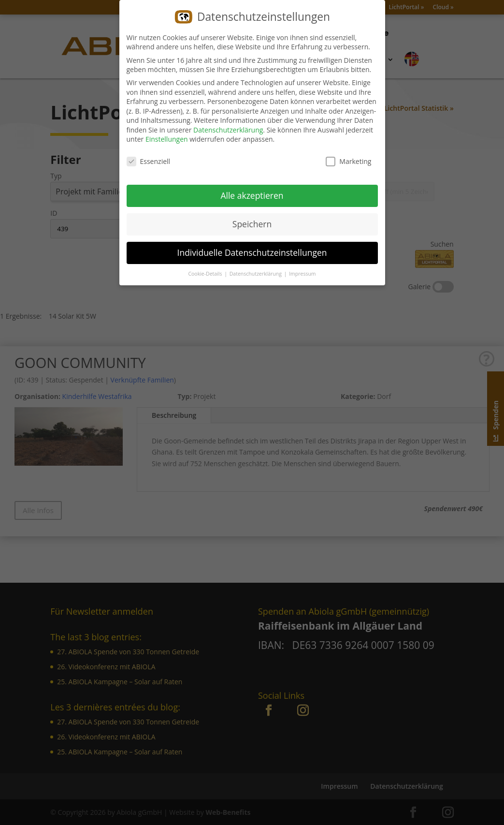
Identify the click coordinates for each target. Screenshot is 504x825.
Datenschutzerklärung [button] (256, 272)
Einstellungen (167, 138)
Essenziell (149, 160)
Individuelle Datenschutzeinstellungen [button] (252, 251)
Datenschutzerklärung (228, 128)
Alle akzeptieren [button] (252, 194)
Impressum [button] (302, 272)
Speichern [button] (252, 222)
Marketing (348, 160)
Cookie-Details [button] (206, 272)
